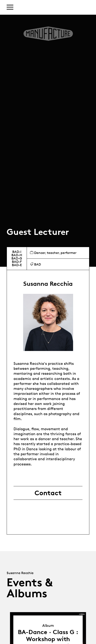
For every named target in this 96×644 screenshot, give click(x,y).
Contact (48, 493)
